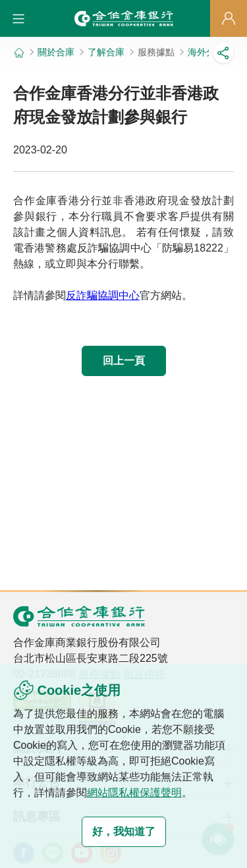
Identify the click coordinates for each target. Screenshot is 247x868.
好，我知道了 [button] (124, 831)
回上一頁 (124, 361)
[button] (18, 18)
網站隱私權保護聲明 (134, 793)
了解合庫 (106, 52)
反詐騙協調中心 (103, 295)
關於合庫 (56, 52)
